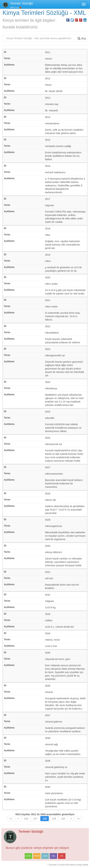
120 (63, 819)
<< (11, 819)
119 (54, 819)
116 (26, 819)
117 (35, 819)
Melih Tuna (14, 8)
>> (78, 819)
